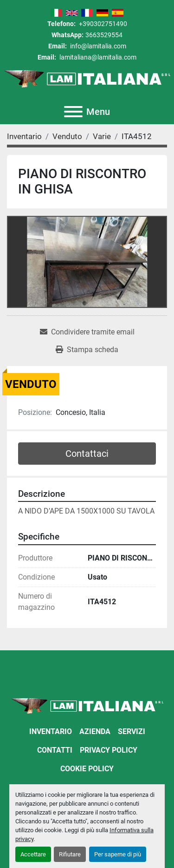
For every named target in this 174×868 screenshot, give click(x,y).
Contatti (55, 750)
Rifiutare (70, 854)
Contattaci (87, 454)
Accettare (33, 854)
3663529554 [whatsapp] (104, 35)
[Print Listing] (87, 350)
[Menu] (73, 112)
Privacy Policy (109, 750)
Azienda (95, 731)
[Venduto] (67, 136)
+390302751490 (102, 24)
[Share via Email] (87, 332)
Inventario (51, 731)
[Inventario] (24, 136)
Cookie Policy (87, 769)
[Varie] (102, 136)
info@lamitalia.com (97, 46)
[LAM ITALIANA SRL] (87, 705)
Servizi (132, 731)
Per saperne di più (118, 854)
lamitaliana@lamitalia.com (97, 57)
